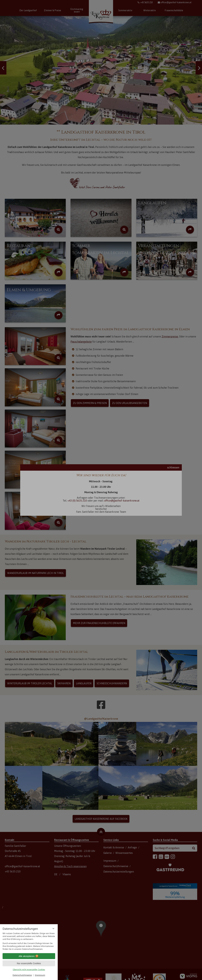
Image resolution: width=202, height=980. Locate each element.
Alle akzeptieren (29, 956)
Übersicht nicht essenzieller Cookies (29, 970)
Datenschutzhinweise (22, 975)
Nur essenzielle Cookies (29, 963)
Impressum (40, 975)
